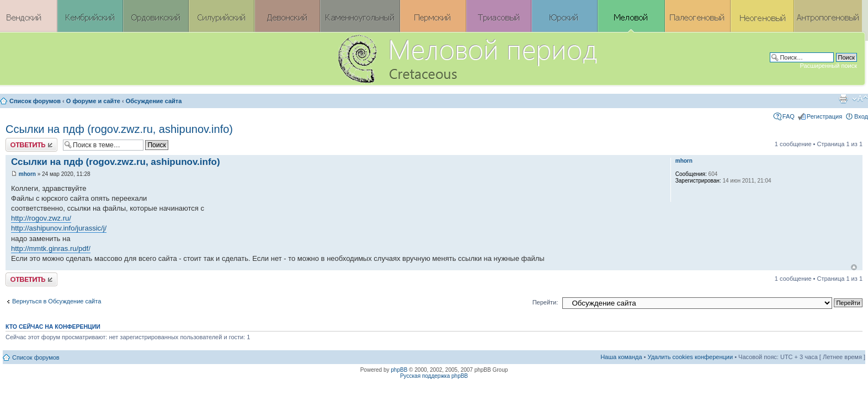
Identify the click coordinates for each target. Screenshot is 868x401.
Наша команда (621, 357)
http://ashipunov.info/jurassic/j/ (59, 228)
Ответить (31, 145)
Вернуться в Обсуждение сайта (57, 301)
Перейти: (545, 302)
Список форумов (35, 101)
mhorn (27, 174)
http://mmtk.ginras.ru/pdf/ (51, 248)
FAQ (789, 116)
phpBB (399, 370)
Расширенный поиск (828, 66)
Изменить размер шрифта (860, 99)
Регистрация (824, 116)
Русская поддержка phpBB (434, 376)
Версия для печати (843, 99)
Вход (861, 116)
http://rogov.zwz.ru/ (41, 218)
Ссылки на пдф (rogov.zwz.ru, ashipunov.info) (119, 129)
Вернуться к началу (854, 267)
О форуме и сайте (93, 101)
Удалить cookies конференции (691, 357)
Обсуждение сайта (154, 101)
